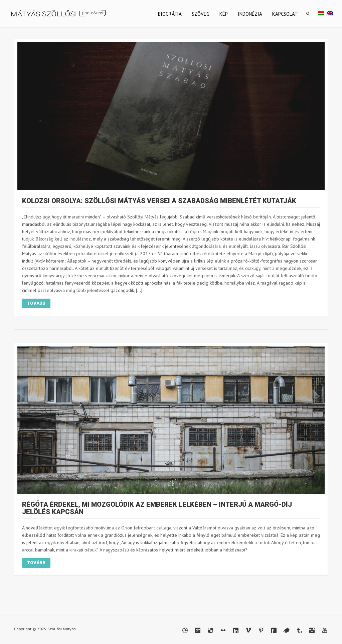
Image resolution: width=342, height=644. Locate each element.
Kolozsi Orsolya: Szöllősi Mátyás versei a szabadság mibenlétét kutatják (159, 201)
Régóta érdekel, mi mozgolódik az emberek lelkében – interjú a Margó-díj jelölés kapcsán (157, 508)
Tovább (36, 303)
